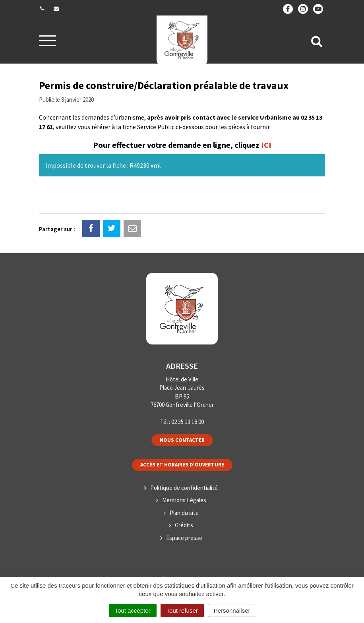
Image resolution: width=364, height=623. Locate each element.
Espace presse (184, 538)
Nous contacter (182, 440)
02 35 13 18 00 (188, 422)
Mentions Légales (184, 500)
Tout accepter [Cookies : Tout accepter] (133, 610)
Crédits (184, 525)
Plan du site (184, 513)
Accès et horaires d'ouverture (182, 465)
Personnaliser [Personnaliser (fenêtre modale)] (232, 610)
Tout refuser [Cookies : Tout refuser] (182, 610)
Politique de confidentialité (184, 488)
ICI (266, 145)
